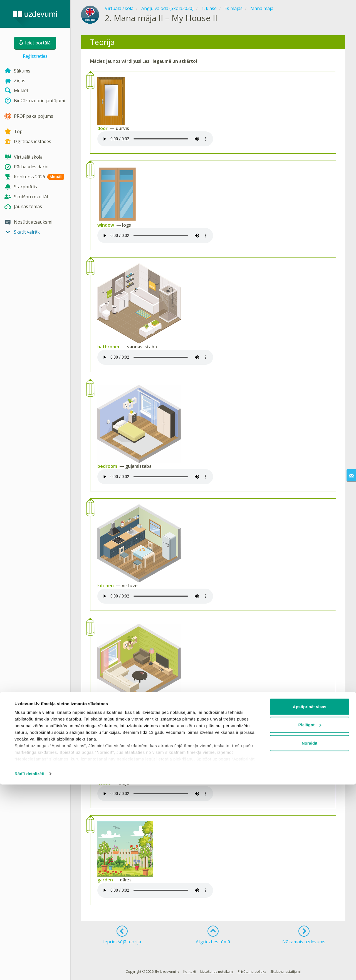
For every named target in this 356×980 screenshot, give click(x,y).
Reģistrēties (35, 56)
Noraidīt (310, 938)
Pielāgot (310, 920)
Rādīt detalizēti (29, 969)
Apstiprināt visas (310, 902)
